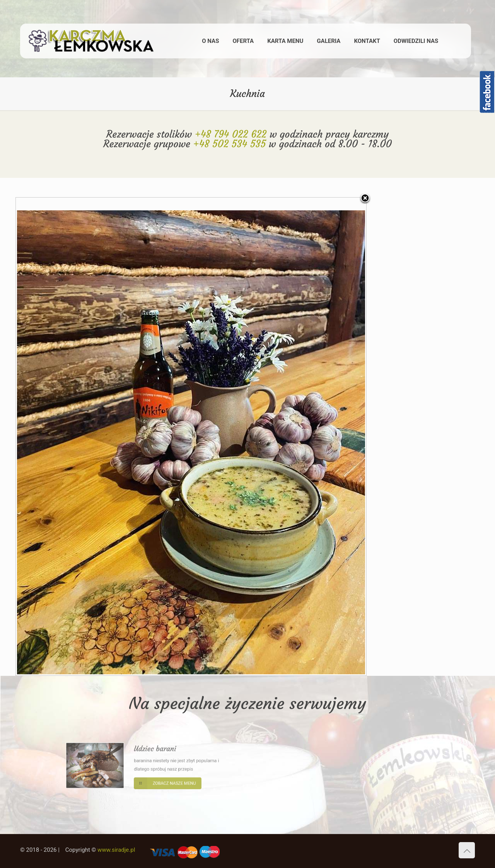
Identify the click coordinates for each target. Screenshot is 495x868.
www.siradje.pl (116, 850)
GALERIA (329, 41)
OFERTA (243, 41)
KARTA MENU (285, 41)
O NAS (210, 41)
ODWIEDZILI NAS (416, 41)
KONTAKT (367, 41)
